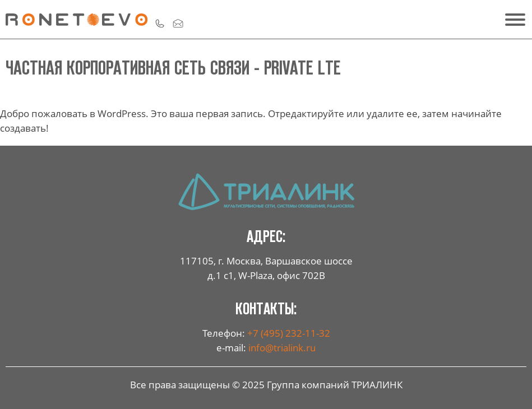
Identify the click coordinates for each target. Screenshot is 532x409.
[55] (512, 20)
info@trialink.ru (282, 347)
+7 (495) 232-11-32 (289, 333)
